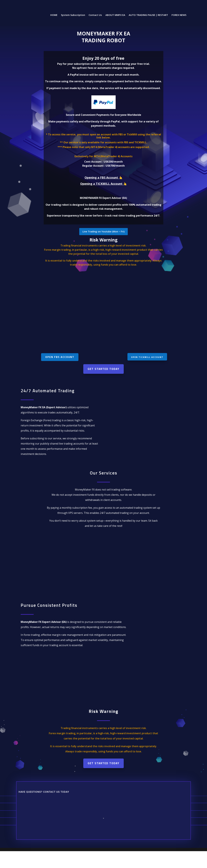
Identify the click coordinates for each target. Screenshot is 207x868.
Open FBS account (60, 357)
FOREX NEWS (179, 15)
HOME (54, 15)
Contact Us (95, 15)
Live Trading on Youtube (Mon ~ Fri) (103, 231)
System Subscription (73, 15)
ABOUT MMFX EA (115, 15)
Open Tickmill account (147, 357)
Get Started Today (103, 369)
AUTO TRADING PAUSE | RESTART (148, 15)
